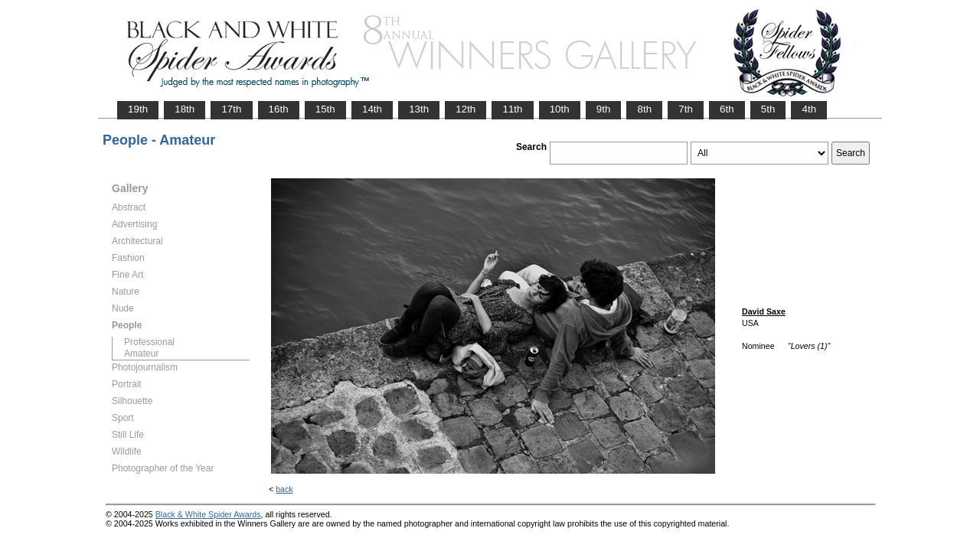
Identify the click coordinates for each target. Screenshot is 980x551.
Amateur (141, 354)
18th (185, 109)
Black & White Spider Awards (208, 514)
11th (512, 109)
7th (686, 109)
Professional (149, 342)
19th (138, 109)
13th (419, 109)
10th (560, 109)
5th (768, 109)
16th (279, 109)
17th (231, 109)
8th (644, 109)
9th (604, 109)
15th (325, 109)
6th (727, 109)
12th (465, 109)
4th (809, 109)
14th (372, 109)
